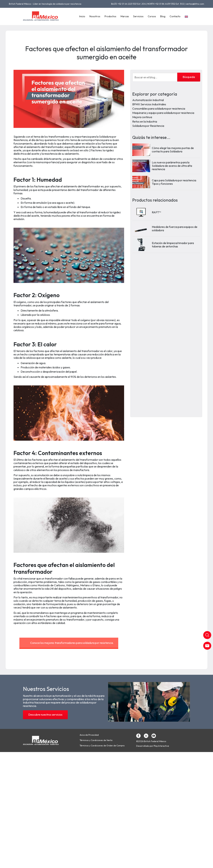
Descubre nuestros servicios (45, 715)
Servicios (138, 16)
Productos (110, 16)
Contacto (175, 16)
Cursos (152, 16)
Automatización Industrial (148, 100)
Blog (163, 16)
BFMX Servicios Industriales (149, 104)
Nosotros (95, 16)
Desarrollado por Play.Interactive (153, 746)
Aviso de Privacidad (89, 735)
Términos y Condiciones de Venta (96, 740)
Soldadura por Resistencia (148, 126)
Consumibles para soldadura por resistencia (159, 109)
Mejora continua (142, 117)
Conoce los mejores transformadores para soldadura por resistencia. (72, 643)
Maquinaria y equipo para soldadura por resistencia (163, 113)
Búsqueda (189, 77)
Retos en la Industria (145, 121)
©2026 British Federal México (151, 741)
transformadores (59, 137)
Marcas (125, 16)
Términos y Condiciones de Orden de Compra (102, 746)
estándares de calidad (51, 623)
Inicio (82, 16)
